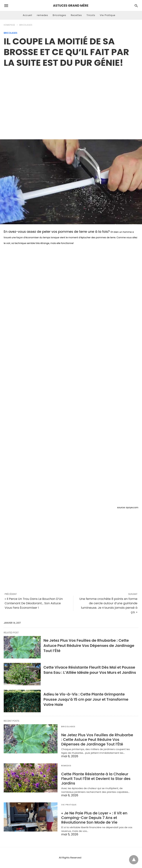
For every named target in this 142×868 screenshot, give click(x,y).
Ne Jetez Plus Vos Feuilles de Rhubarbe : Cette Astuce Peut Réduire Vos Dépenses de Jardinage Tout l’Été (89, 646)
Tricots (91, 15)
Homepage (9, 25)
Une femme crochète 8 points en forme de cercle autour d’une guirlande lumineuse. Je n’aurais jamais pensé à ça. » (108, 605)
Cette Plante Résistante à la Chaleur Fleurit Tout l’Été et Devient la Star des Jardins (96, 779)
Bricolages (59, 15)
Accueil (27, 15)
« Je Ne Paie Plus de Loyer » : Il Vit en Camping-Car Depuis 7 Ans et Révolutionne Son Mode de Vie (94, 818)
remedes (42, 15)
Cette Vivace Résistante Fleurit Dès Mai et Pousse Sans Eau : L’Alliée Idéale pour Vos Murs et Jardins (90, 670)
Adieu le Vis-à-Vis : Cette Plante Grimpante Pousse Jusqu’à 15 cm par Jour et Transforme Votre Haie (86, 699)
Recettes (76, 15)
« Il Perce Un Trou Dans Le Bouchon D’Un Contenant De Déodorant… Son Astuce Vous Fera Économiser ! (34, 603)
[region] (71, 100)
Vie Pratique (108, 15)
